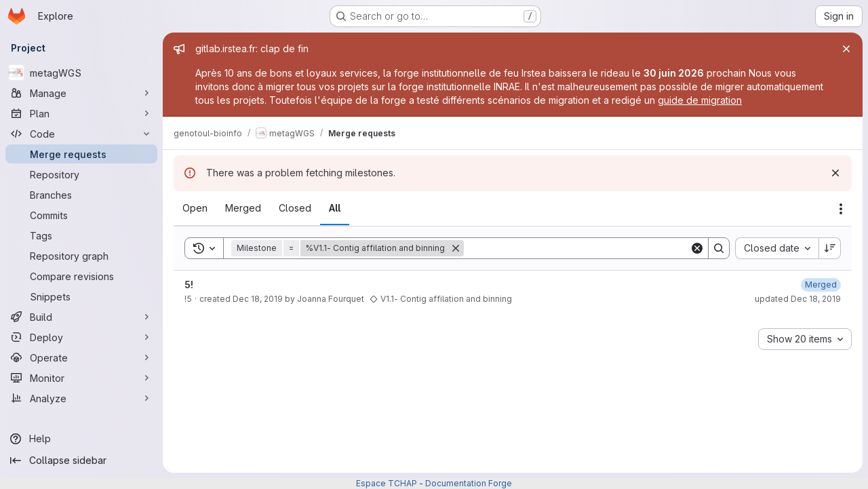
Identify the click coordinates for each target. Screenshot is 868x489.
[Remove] (456, 248)
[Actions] (841, 209)
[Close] (846, 49)
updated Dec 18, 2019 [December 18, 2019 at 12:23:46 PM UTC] (798, 299)
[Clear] (697, 248)
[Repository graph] (81, 256)
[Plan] (81, 113)
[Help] (81, 439)
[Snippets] (81, 296)
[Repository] (81, 174)
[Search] (577, 248)
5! (189, 285)
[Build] (81, 317)
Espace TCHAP (387, 483)
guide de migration (700, 100)
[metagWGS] (81, 73)
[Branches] (81, 195)
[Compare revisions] (81, 276)
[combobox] (777, 248)
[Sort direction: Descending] (830, 248)
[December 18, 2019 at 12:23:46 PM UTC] (821, 285)
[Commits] (81, 215)
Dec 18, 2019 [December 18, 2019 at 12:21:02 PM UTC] (258, 299)
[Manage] (81, 93)
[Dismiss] (835, 173)
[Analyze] (81, 398)
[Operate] (81, 357)
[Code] (81, 134)
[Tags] (81, 235)
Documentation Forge (469, 483)
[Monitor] (81, 378)
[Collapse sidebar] (81, 461)
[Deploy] (81, 337)
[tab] (195, 208)
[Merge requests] (81, 154)
